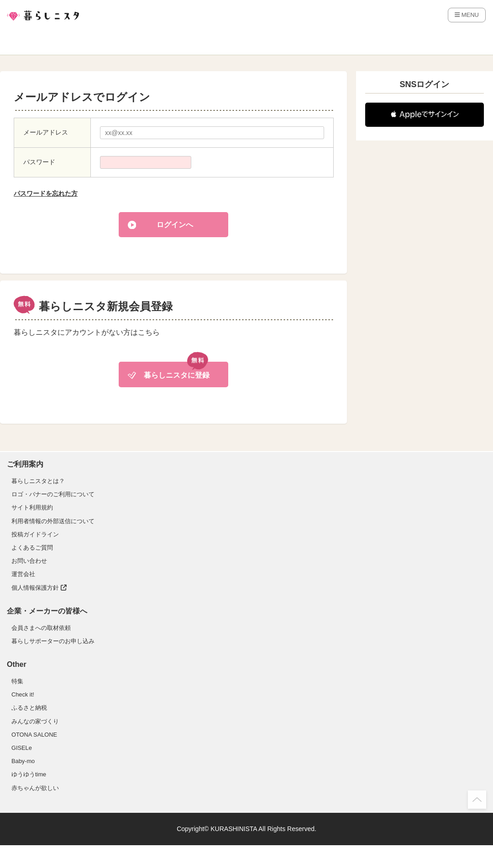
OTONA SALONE (34, 735)
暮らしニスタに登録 (177, 375)
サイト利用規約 (32, 507)
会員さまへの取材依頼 (41, 628)
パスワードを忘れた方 (46, 193)
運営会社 (23, 574)
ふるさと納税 (29, 708)
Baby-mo (23, 761)
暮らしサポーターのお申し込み (53, 641)
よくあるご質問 (32, 548)
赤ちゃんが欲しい (35, 788)
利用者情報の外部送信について (53, 521)
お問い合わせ (29, 561)
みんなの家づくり (35, 721)
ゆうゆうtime (29, 774)
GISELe (22, 748)
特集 (17, 681)
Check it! (23, 694)
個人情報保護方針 (39, 588)
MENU (467, 15)
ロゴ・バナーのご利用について (53, 494)
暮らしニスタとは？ (38, 481)
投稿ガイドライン (35, 534)
